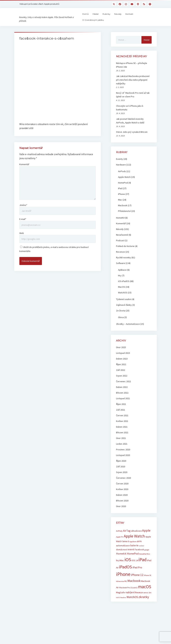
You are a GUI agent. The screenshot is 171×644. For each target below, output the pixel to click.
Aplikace (122, 278)
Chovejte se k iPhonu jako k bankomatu (130, 116)
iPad (120, 197)
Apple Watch (124, 185)
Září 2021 (121, 418)
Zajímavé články (124, 313)
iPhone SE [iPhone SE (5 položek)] (148, 584)
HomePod (123, 191)
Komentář (24, 136)
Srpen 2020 (122, 481)
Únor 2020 (121, 515)
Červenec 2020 (123, 486)
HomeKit (120, 226)
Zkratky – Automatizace (128, 332)
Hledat (103, 18)
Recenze (120, 260)
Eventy (119, 167)
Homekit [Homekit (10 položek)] (121, 562)
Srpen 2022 (122, 384)
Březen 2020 (122, 509)
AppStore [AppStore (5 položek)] (133, 550)
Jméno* (23, 177)
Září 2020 (121, 475)
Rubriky (114, 18)
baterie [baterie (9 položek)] (134, 554)
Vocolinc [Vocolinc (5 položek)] (123, 606)
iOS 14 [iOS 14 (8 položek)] (135, 569)
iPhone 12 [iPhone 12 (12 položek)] (137, 583)
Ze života (121, 319)
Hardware (121, 173)
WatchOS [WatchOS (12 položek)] (132, 605)
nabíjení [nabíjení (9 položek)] (130, 601)
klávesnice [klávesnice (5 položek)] (120, 590)
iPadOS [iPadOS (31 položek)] (125, 575)
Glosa (121, 326)
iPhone (121, 202)
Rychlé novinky (123, 266)
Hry (120, 284)
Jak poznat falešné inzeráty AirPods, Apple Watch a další (130, 129)
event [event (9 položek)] (131, 558)
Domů (93, 18)
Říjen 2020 (121, 469)
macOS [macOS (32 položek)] (145, 595)
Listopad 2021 (123, 407)
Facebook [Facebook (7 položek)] (139, 558)
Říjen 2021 (121, 412)
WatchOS (123, 301)
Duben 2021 (122, 435)
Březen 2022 (122, 401)
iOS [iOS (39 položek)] (128, 568)
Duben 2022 (122, 395)
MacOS (122, 295)
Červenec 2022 (123, 390)
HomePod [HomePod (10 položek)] (133, 562)
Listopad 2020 (123, 464)
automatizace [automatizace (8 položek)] (123, 554)
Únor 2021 (121, 446)
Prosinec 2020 (123, 458)
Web (22, 205)
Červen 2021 (122, 424)
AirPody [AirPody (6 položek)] (119, 539)
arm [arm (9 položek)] (139, 550)
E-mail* (23, 191)
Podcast (120, 249)
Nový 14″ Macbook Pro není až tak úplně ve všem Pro (133, 103)
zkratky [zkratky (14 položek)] (144, 605)
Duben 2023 (122, 367)
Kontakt (137, 18)
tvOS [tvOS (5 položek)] (118, 606)
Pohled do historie (125, 254)
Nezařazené (122, 243)
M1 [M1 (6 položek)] (126, 590)
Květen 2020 (122, 498)
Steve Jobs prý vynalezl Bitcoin (132, 140)
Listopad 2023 (123, 361)
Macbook (123, 214)
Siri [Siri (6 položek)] (150, 601)
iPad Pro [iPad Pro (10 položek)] (137, 576)
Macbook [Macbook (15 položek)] (134, 589)
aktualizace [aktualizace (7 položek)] (136, 539)
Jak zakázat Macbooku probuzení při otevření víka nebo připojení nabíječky (133, 88)
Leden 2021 (122, 452)
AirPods (122, 180)
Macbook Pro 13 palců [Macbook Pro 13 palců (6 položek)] (128, 596)
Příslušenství (124, 219)
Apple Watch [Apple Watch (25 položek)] (134, 544)
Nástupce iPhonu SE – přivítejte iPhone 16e (132, 73)
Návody (126, 18)
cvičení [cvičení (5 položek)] (142, 554)
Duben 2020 (122, 503)
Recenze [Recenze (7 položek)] (139, 601)
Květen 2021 (122, 429)
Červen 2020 (122, 492)
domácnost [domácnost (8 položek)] (122, 558)
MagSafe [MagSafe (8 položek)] (120, 601)
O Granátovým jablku (101, 24)
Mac (120, 208)
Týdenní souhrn (124, 308)
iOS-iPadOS (124, 290)
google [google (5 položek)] (147, 558)
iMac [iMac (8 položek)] (122, 569)
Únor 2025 (121, 356)
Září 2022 (121, 378)
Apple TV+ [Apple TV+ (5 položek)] (120, 545)
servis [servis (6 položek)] (146, 601)
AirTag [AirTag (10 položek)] (127, 539)
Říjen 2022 (121, 373)
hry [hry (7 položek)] (117, 569)
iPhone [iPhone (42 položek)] (123, 582)
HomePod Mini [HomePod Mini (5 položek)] (145, 562)
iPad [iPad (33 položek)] (143, 568)
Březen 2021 (122, 441)
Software (121, 271)
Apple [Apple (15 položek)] (146, 539)
